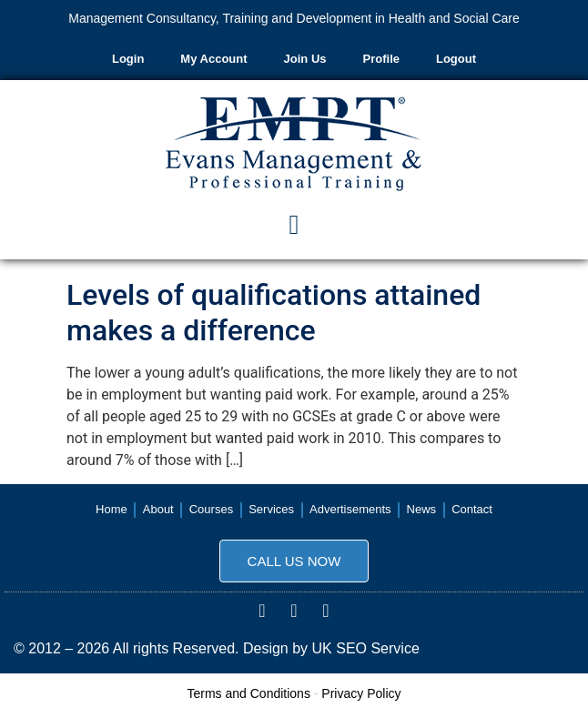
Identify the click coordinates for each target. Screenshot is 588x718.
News (422, 509)
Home (112, 509)
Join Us (305, 59)
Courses (211, 509)
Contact (472, 509)
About (158, 509)
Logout (456, 59)
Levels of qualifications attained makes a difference (274, 312)
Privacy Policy (361, 693)
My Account (213, 59)
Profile (381, 59)
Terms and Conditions (249, 693)
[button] (294, 224)
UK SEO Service (366, 648)
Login (128, 59)
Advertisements (350, 509)
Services (271, 509)
